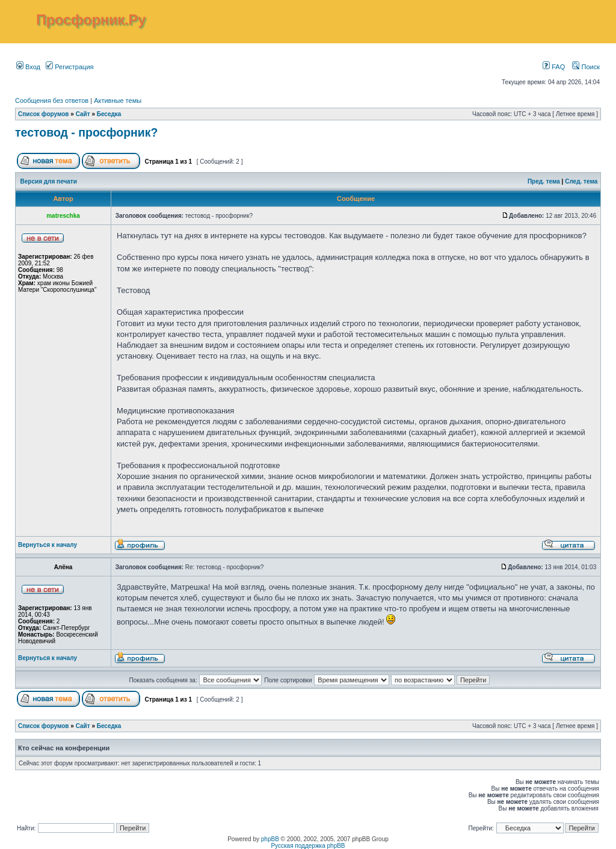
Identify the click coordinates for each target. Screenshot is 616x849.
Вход (28, 67)
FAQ (554, 67)
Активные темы (118, 100)
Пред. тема (544, 181)
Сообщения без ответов (52, 100)
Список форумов (44, 114)
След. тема (581, 181)
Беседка (109, 114)
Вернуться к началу (48, 545)
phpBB (270, 839)
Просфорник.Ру (91, 20)
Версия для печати (49, 181)
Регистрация (69, 67)
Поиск (586, 67)
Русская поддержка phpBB (308, 846)
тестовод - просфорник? (87, 132)
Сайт (83, 114)
